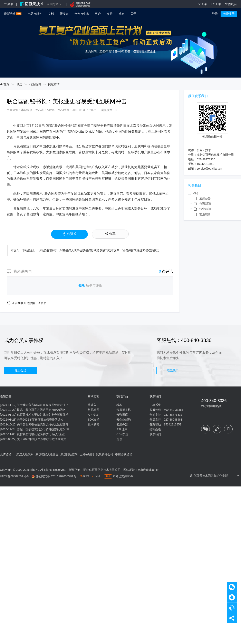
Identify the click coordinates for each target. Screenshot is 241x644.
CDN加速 (122, 434)
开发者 (64, 14)
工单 (216, 4)
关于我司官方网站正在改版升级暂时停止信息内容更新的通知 (56, 405)
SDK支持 (94, 420)
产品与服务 (35, 14)
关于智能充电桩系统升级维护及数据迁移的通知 (47, 424)
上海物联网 (87, 454)
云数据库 (122, 415)
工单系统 (155, 405)
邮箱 (203, 4)
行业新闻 (35, 84)
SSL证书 (122, 429)
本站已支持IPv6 (118, 476)
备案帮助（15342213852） (167, 424)
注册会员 (20, 370)
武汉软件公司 (105, 454)
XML (97, 476)
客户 (98, 14)
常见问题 (94, 410)
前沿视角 (205, 214)
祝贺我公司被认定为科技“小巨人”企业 (41, 434)
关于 (133, 14)
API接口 (93, 415)
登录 (215, 14)
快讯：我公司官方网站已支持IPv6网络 (41, 410)
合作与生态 (82, 14)
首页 (5, 84)
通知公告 (205, 198)
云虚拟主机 (124, 410)
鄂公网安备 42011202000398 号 (56, 476)
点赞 (69, 234)
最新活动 (13, 14)
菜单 (9, 4)
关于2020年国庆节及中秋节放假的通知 (42, 439)
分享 (110, 234)
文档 (51, 14)
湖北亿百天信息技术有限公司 (102, 470)
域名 (119, 405)
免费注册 (229, 14)
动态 (122, 14)
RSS (85, 476)
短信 (119, 439)
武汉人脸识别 (25, 454)
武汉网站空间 (69, 454)
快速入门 (94, 405)
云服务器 (122, 424)
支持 (110, 14)
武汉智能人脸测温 (47, 454)
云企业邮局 (124, 420)
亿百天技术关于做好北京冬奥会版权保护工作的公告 (50, 415)
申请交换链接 (124, 454)
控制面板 (155, 429)
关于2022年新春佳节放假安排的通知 (40, 420)
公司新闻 (205, 204)
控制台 (231, 4)
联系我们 (173, 371)
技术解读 (94, 424)
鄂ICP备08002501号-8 (14, 476)
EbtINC (35, 470)
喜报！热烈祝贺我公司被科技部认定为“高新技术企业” (51, 429)
